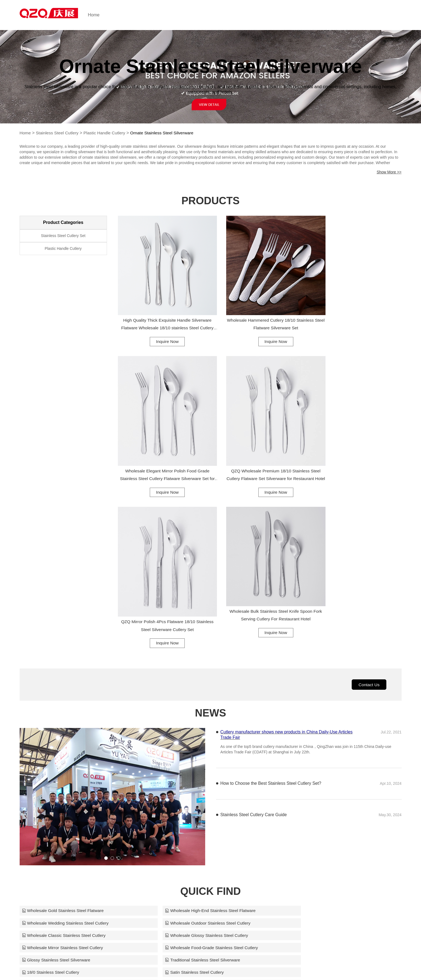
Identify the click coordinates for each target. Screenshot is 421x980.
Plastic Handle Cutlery (107, 133)
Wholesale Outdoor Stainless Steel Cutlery (66, 760)
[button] (106, 695)
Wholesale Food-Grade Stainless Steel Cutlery (199, 773)
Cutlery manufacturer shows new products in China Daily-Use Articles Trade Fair (288, 572)
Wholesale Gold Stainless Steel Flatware (64, 748)
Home (104, 15)
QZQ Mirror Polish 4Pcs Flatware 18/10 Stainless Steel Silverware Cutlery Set (260, 461)
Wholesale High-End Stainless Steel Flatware (198, 748)
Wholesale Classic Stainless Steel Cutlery (194, 760)
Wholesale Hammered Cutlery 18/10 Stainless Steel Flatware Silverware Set (260, 313)
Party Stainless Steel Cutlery (181, 798)
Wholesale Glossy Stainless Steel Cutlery (323, 760)
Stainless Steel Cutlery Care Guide (254, 652)
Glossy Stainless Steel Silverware (315, 773)
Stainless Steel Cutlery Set (63, 236)
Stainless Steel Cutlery (58, 133)
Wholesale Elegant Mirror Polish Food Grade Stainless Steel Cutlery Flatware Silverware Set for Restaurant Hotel (358, 323)
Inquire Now (161, 330)
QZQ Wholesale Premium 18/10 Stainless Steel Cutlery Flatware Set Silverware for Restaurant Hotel (161, 462)
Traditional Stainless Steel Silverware (61, 785)
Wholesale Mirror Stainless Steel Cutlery (64, 773)
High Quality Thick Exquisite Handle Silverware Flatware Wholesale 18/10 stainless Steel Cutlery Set (161, 313)
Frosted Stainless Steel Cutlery (55, 798)
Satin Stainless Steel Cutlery (310, 785)
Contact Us (368, 521)
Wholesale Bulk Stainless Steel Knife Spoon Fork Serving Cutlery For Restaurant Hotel (358, 452)
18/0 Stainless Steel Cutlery (180, 785)
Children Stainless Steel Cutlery (313, 798)
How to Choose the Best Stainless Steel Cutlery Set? (272, 621)
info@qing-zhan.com (273, 965)
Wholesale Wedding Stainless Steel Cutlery (325, 748)
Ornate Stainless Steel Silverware (165, 133)
